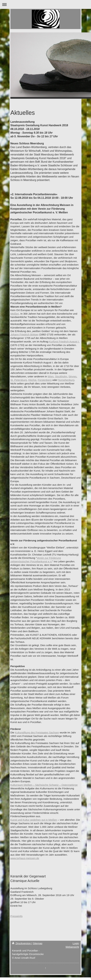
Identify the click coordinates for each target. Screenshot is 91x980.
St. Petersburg (19, 380)
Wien (51, 376)
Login (76, 943)
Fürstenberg (45, 380)
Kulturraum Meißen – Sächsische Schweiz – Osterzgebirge (44, 785)
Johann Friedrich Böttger (25, 334)
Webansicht (72, 947)
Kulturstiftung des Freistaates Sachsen (37, 732)
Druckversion (22, 943)
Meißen (15, 314)
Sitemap (38, 943)
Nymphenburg (66, 380)
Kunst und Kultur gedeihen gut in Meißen (34, 820)
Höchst (32, 380)
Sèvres (72, 376)
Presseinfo (16, 916)
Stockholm (61, 376)
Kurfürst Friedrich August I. (64, 342)
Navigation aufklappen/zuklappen (45, 4)
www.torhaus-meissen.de (25, 858)
